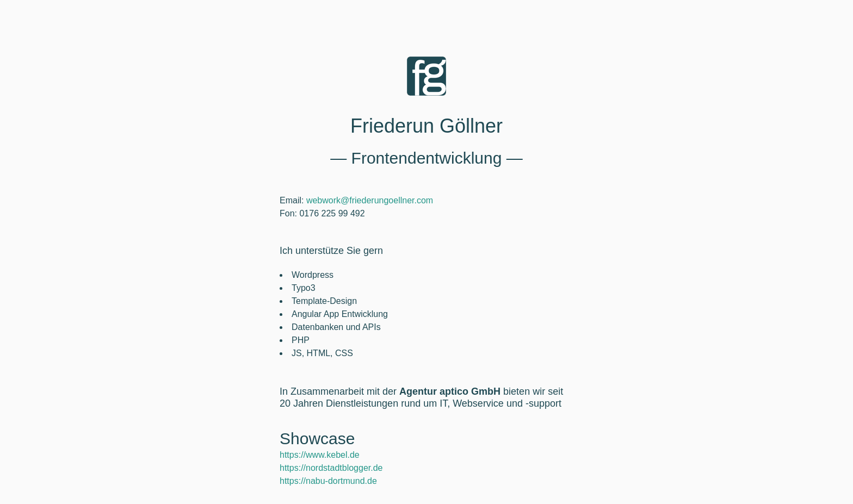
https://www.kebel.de (320, 455)
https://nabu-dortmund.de (328, 481)
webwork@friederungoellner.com (370, 200)
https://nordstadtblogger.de (331, 468)
